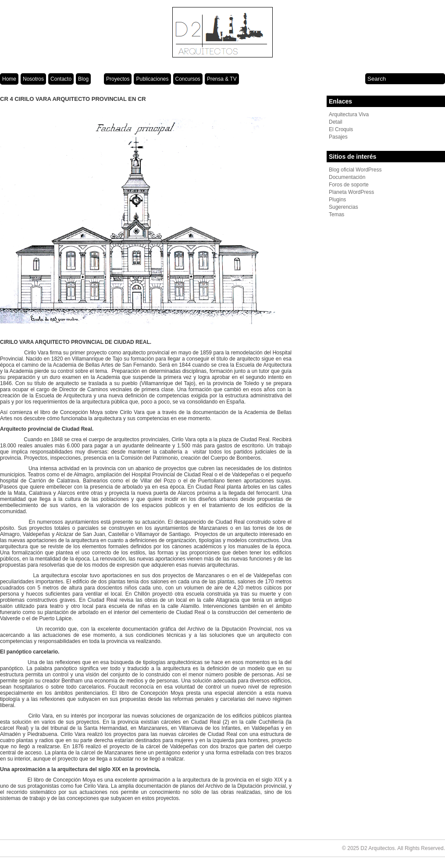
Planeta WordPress (351, 192)
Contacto (61, 79)
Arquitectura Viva (349, 114)
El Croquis (341, 129)
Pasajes (338, 137)
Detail (336, 122)
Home (9, 79)
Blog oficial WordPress (355, 170)
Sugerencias (344, 207)
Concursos (188, 79)
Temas (336, 214)
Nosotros (33, 79)
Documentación (347, 177)
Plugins (337, 200)
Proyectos (118, 79)
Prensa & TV (222, 79)
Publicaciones (152, 79)
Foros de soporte (349, 185)
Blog (83, 79)
